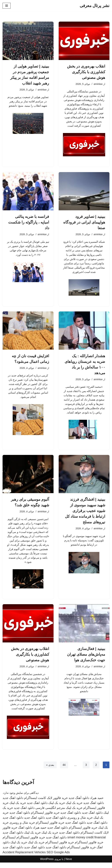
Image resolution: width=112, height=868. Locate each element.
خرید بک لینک (74, 808)
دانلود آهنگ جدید (79, 803)
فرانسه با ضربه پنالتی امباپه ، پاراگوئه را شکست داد (29, 223)
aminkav (98, 84)
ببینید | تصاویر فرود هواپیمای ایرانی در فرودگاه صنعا (84, 223)
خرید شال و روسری (80, 823)
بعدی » (50, 770)
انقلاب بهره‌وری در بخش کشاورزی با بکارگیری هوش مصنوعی (86, 72)
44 (64, 770)
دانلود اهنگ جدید (13, 803)
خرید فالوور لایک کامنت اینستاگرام (46, 803)
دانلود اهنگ (25, 833)
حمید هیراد (97, 803)
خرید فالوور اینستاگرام (45, 818)
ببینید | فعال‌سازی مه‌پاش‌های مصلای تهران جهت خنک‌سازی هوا (86, 659)
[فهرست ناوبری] (7, 6)
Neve (69, 864)
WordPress (47, 864)
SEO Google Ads (58, 858)
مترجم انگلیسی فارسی (50, 813)
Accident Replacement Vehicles (24, 858)
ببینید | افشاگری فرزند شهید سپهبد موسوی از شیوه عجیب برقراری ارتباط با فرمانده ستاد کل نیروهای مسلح (85, 514)
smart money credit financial (87, 843)
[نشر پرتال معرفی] (95, 6)
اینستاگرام (9, 843)
